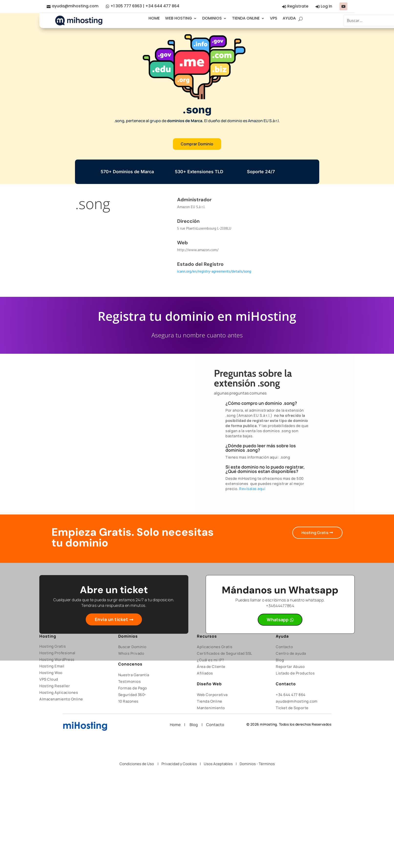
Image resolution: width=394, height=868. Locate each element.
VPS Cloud (49, 679)
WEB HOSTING (179, 18)
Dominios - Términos (257, 764)
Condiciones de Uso (137, 764)
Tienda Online (210, 701)
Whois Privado (131, 653)
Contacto (284, 647)
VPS (274, 18)
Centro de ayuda (291, 653)
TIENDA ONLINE (246, 18)
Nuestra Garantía (134, 675)
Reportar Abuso (290, 667)
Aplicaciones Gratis (215, 647)
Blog (280, 660)
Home (177, 725)
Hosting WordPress (57, 659)
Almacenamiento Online (61, 699)
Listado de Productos (295, 673)
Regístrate (298, 6)
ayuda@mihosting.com (75, 6)
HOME (154, 18)
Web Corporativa (212, 695)
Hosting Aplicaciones (59, 692)
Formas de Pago (133, 688)
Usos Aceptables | (222, 764)
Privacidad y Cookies (179, 764)
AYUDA (289, 18)
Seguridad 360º (132, 695)
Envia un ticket (112, 619)
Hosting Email (52, 666)
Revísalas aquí (252, 489)
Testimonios (130, 681)
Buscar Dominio (132, 647)
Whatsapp (278, 620)
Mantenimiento (211, 708)
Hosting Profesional (57, 653)
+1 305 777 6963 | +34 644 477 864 (145, 6)
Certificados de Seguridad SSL (225, 653)
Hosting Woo (51, 673)
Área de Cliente (211, 667)
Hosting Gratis (315, 533)
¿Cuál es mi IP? (211, 660)
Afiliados (205, 673)
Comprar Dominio (197, 144)
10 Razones (128, 701)
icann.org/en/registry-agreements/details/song (214, 272)
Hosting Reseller (55, 686)
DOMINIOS (212, 18)
